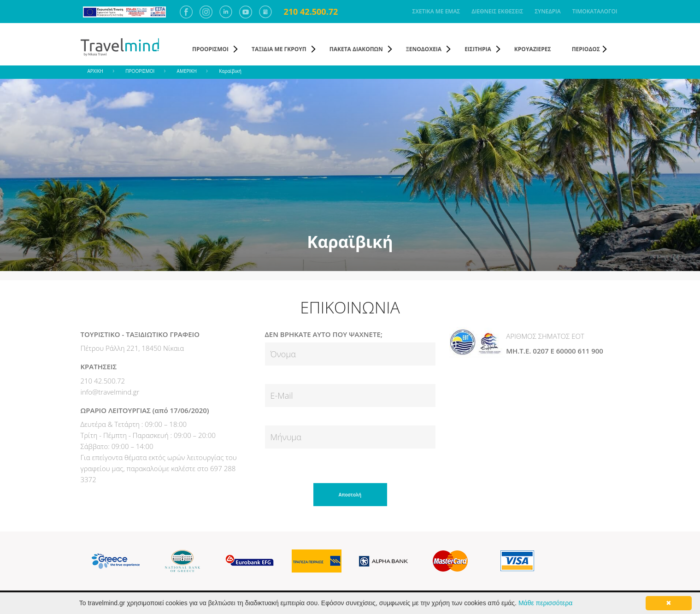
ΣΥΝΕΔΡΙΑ (548, 11)
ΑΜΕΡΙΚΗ (187, 71)
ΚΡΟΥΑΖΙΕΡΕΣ (533, 49)
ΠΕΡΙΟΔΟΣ (586, 49)
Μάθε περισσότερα (545, 603)
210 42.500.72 (311, 12)
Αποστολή (350, 495)
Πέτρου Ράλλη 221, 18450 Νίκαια (132, 348)
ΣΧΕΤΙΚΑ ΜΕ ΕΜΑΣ (436, 11)
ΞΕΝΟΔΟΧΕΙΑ (424, 49)
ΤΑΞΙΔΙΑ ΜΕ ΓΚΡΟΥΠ (279, 49)
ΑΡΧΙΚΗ (95, 71)
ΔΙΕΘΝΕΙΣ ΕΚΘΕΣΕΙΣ (497, 11)
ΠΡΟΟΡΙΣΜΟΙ (210, 49)
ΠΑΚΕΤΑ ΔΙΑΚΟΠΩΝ (356, 49)
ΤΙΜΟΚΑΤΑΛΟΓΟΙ (595, 11)
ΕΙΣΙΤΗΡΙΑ (478, 49)
